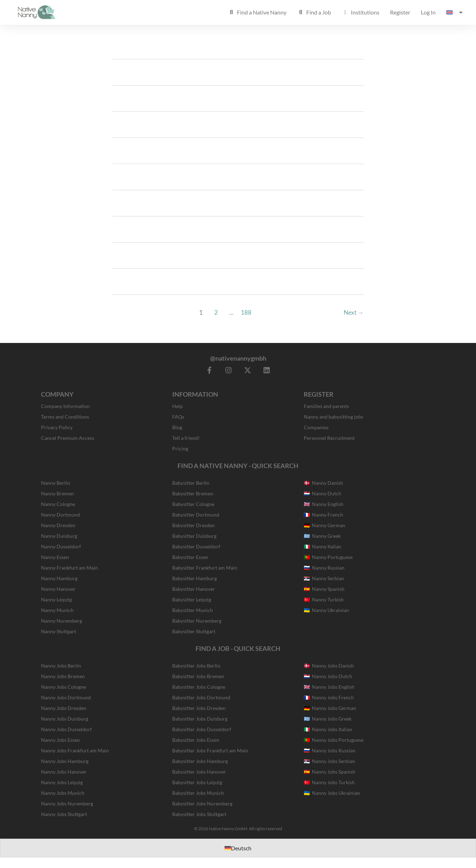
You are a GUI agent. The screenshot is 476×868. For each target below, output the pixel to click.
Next (354, 312)
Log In (428, 12)
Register (400, 12)
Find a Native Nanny (257, 12)
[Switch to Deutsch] (238, 848)
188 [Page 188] (246, 312)
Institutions (361, 12)
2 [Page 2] (216, 312)
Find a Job (314, 12)
